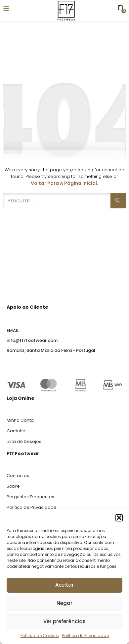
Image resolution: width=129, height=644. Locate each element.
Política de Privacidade (86, 636)
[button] (119, 518)
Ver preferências (64, 621)
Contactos (18, 476)
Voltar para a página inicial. (64, 183)
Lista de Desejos (24, 441)
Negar (64, 603)
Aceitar (64, 585)
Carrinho (16, 431)
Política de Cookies (40, 636)
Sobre (13, 486)
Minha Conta (20, 420)
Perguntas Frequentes (30, 497)
